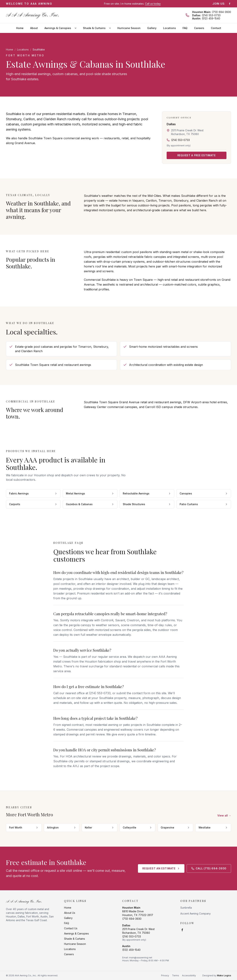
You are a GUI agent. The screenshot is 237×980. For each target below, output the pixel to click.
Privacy (165, 975)
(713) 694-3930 (212, 12)
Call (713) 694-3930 (209, 868)
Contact (216, 28)
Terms (176, 975)
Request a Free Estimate (197, 155)
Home (20, 28)
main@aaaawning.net (141, 958)
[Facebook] (230, 4)
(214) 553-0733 (206, 15)
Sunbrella (186, 908)
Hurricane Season (129, 28)
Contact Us (71, 928)
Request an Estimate (161, 868)
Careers (199, 28)
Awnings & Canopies (58, 28)
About (34, 28)
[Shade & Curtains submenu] (110, 28)
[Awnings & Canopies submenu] (76, 28)
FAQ (185, 28)
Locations (170, 28)
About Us (70, 913)
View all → (224, 815)
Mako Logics (224, 975)
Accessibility (189, 975)
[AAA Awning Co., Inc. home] (33, 15)
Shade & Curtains (94, 28)
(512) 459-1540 (206, 18)
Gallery (152, 28)
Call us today (153, 4)
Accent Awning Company (196, 914)
